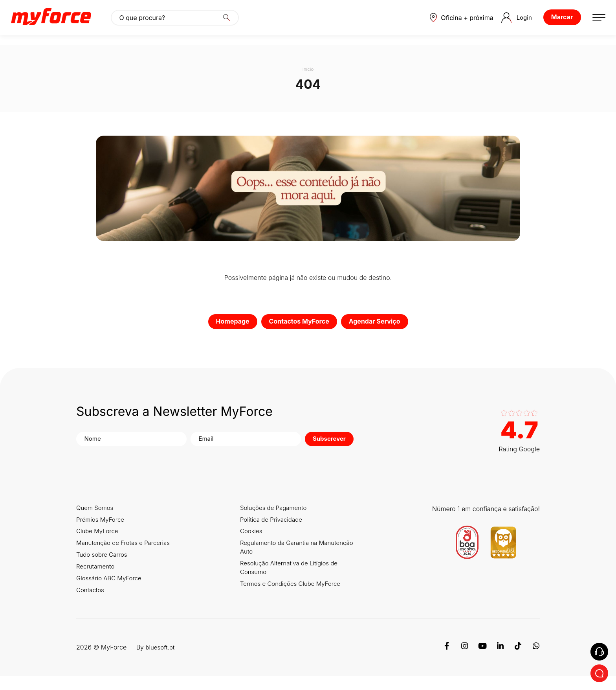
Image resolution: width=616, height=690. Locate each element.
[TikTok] (518, 661)
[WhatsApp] (536, 661)
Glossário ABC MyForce (111, 590)
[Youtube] (482, 661)
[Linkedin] (500, 661)
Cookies (255, 536)
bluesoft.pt (161, 661)
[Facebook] (445, 661)
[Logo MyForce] (56, 22)
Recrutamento (97, 576)
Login (511, 22)
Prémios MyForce (102, 523)
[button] (454, 22)
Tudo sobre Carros (103, 563)
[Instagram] (464, 661)
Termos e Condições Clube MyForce (297, 597)
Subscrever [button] (302, 440)
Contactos (91, 603)
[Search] (231, 22)
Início (308, 69)
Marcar (557, 22)
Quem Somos (96, 510)
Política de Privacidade (276, 523)
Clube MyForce (99, 536)
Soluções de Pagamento (279, 510)
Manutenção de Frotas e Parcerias (126, 550)
